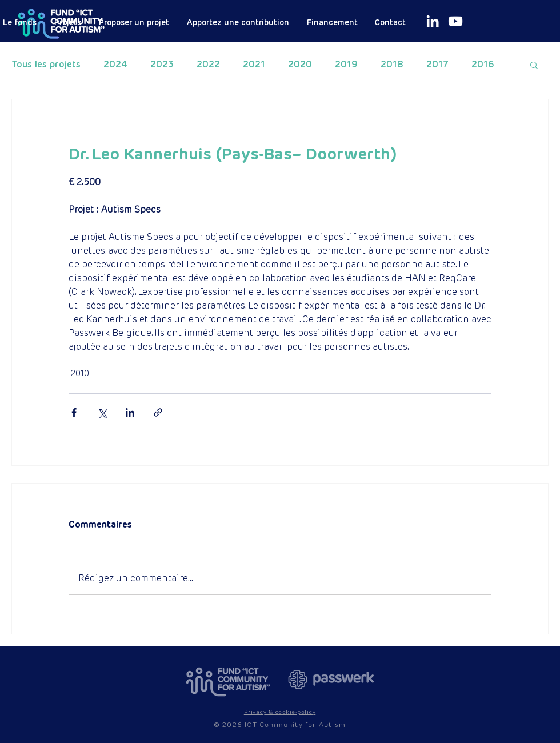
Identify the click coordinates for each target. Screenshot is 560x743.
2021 (254, 65)
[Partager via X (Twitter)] (102, 412)
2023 (162, 65)
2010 (80, 373)
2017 (437, 65)
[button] (534, 65)
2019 (346, 65)
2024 (115, 65)
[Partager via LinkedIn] (130, 412)
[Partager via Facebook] (74, 412)
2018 (392, 65)
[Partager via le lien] (158, 412)
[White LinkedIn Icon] (433, 21)
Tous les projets (46, 65)
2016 (483, 65)
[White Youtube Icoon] (455, 21)
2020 (300, 65)
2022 (208, 65)
